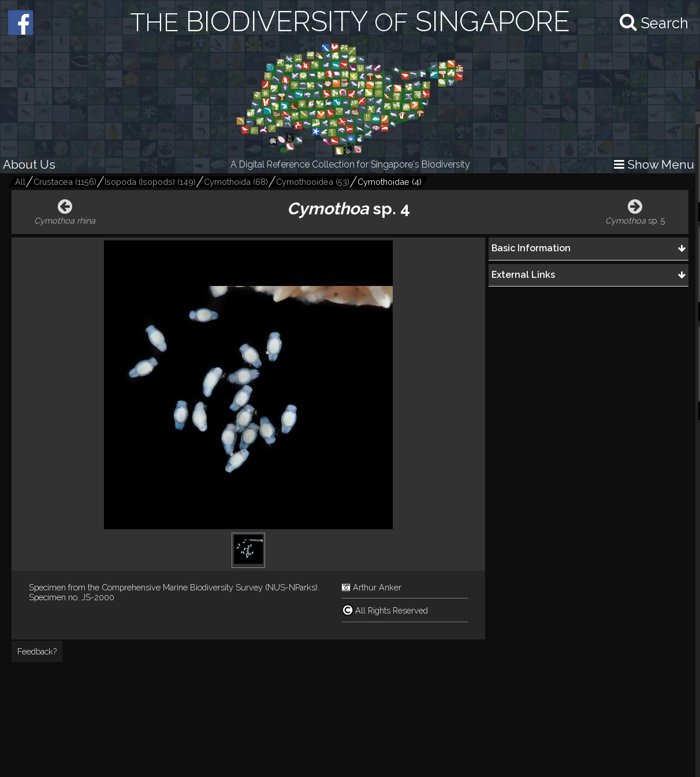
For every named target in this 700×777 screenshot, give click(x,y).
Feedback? (37, 651)
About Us (29, 164)
